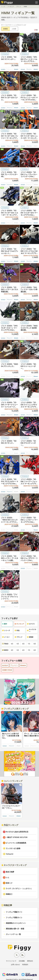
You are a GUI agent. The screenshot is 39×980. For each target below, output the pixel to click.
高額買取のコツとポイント (16, 923)
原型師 (30, 637)
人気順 (14, 29)
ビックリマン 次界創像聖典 (16, 843)
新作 (4, 624)
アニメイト (29, 69)
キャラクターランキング (14, 865)
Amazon (16, 69)
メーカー (6, 637)
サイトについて (11, 961)
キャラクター (32, 630)
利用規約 (25, 964)
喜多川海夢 (10, 872)
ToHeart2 (10, 854)
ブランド (19, 7)
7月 (29, 644)
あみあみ (3, 69)
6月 (23, 644)
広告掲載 (22, 961)
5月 (18, 644)
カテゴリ (31, 624)
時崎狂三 (9, 894)
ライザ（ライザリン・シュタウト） (19, 889)
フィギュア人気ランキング (15, 709)
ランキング (19, 624)
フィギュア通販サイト (14, 912)
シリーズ (6, 630)
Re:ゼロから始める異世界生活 (17, 832)
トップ (3, 7)
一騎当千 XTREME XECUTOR (17, 837)
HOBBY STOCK (7, 670)
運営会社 (30, 961)
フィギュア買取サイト (14, 918)
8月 (35, 644)
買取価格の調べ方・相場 (15, 929)
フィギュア (11, 7)
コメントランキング (12, 781)
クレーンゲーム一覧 (13, 934)
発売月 (5, 650)
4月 (12, 644)
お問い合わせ (15, 964)
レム (7, 877)
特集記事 (7, 905)
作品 (17, 630)
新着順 (6, 29)
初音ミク (9, 883)
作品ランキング (10, 825)
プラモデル (5, 54)
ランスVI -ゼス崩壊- (13, 848)
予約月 (5, 644)
